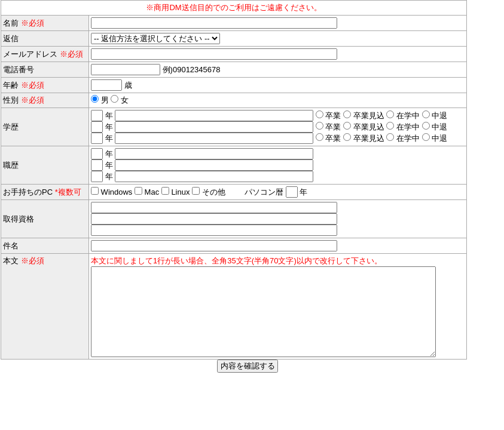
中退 (439, 116)
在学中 (407, 116)
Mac (151, 192)
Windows (115, 192)
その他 (213, 192)
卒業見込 (368, 116)
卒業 (332, 116)
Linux (180, 192)
